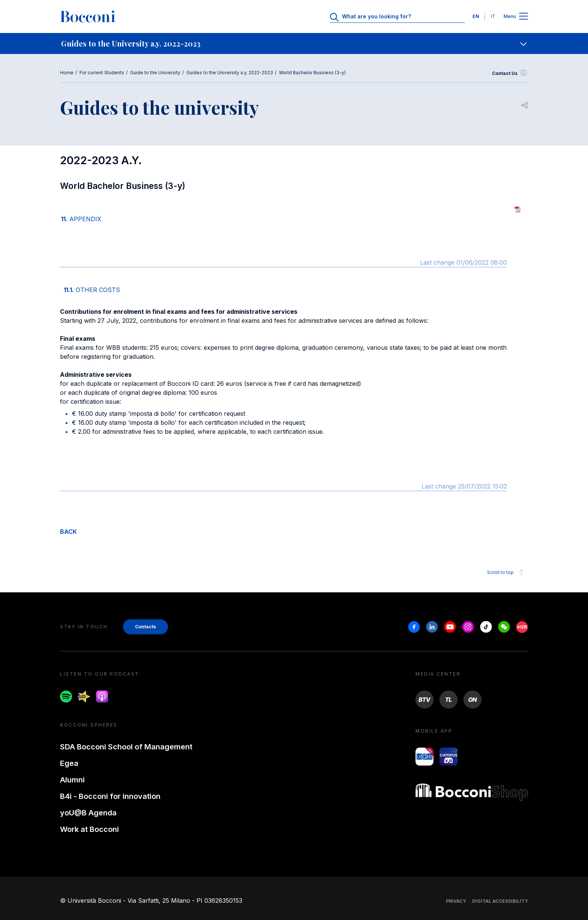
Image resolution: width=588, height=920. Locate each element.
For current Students (102, 73)
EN (476, 16)
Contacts (145, 627)
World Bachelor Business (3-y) (312, 73)
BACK (68, 532)
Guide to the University (155, 73)
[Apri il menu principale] (523, 17)
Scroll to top (506, 572)
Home (67, 73)
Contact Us (510, 73)
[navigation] (294, 43)
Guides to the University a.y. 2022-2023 (230, 73)
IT (493, 16)
